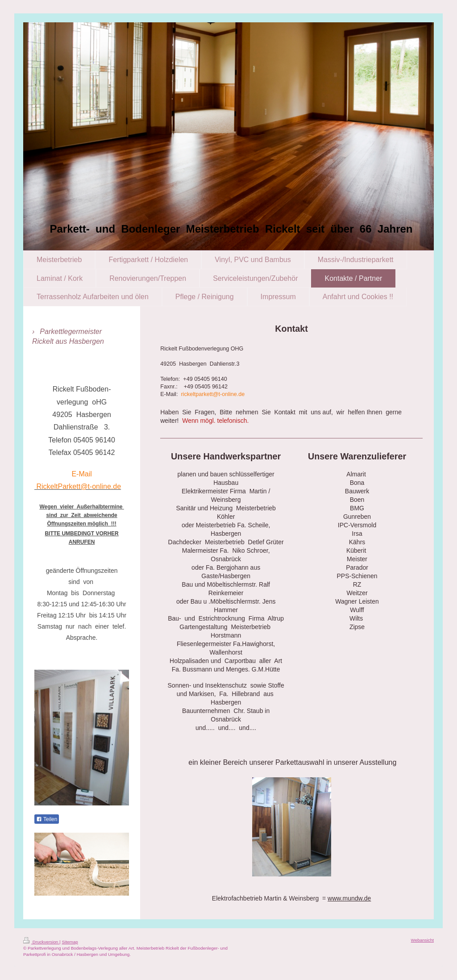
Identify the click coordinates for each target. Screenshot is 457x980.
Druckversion (41, 942)
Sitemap (70, 942)
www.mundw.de (349, 898)
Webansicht (422, 940)
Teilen (47, 819)
